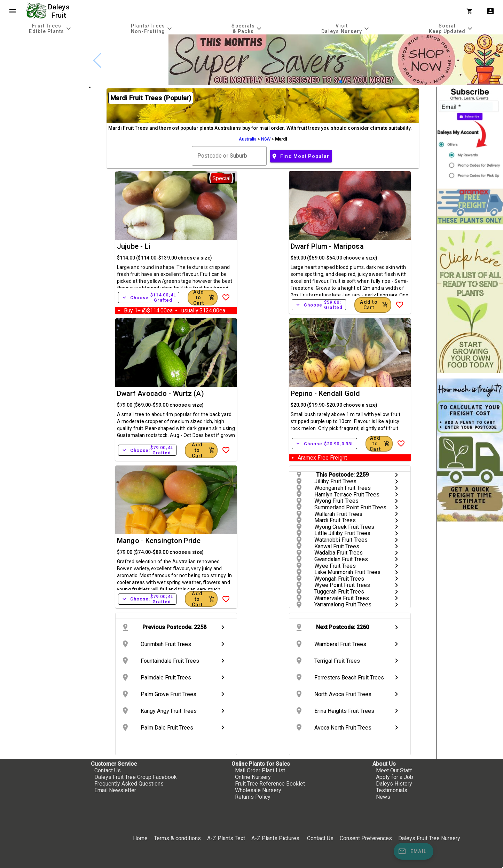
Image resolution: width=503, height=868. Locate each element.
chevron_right (396, 475)
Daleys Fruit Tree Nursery (429, 838)
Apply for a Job (395, 777)
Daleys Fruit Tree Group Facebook (136, 777)
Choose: (149, 297)
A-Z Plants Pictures (275, 838)
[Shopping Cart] (471, 11)
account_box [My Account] (490, 11)
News (383, 797)
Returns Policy (253, 797)
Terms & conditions (178, 838)
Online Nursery (253, 777)
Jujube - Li (134, 246)
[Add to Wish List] (226, 297)
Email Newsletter (115, 790)
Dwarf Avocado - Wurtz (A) (160, 393)
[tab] (51, 28)
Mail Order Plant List (260, 770)
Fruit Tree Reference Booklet (270, 784)
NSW (266, 139)
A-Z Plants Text (226, 838)
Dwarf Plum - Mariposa (327, 246)
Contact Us (108, 770)
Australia (248, 139)
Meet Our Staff (394, 770)
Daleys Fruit (60, 11)
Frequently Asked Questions (129, 784)
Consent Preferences (366, 838)
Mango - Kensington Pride (159, 541)
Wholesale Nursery (258, 790)
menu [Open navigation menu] (13, 11)
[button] (341, 82)
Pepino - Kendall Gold (325, 393)
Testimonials (392, 790)
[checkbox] (44, 64)
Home (140, 838)
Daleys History (394, 784)
